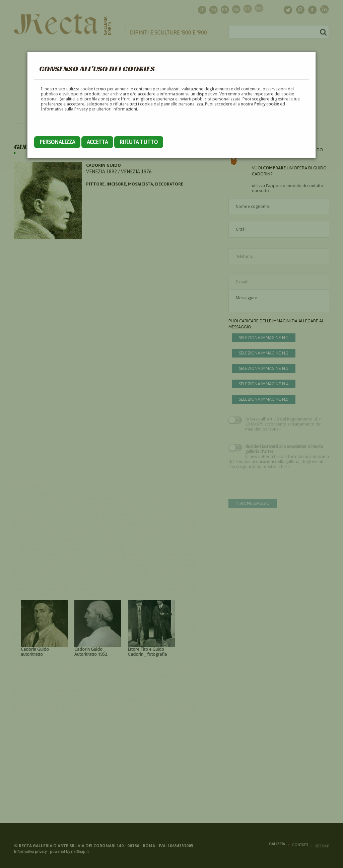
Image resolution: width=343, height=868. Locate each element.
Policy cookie (267, 104)
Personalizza (57, 142)
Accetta (97, 142)
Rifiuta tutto (139, 142)
